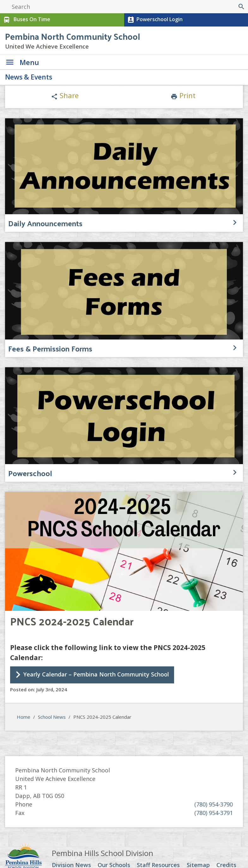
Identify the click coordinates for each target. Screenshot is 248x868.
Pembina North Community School (73, 36)
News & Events (29, 77)
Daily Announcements (45, 223)
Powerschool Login (154, 20)
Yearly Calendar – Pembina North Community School (96, 674)
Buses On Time (26, 20)
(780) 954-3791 (214, 813)
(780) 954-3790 (214, 804)
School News (52, 717)
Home (24, 717)
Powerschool (30, 473)
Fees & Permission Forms (50, 348)
